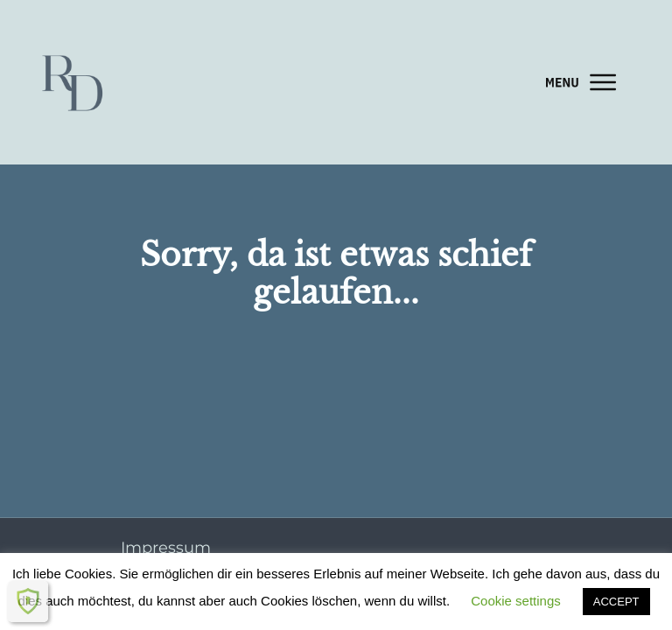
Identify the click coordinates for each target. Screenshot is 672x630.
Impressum (166, 548)
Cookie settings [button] (516, 601)
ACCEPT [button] (616, 602)
